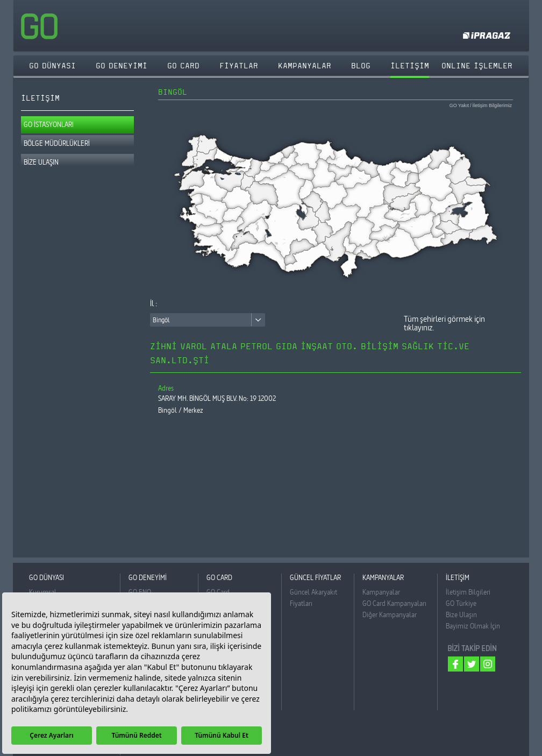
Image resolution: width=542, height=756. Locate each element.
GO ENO (140, 592)
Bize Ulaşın (461, 614)
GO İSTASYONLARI (49, 124)
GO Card (218, 592)
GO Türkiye (461, 603)
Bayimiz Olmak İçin (473, 626)
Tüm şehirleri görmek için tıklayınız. (444, 323)
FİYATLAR (239, 66)
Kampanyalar (381, 592)
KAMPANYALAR (305, 66)
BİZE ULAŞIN (41, 162)
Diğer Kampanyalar (390, 614)
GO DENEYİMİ (122, 66)
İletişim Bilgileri (468, 592)
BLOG (361, 66)
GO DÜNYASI (52, 66)
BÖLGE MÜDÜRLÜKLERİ (57, 143)
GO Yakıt (459, 106)
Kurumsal (43, 592)
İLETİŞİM (410, 66)
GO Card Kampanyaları (394, 603)
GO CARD (183, 66)
